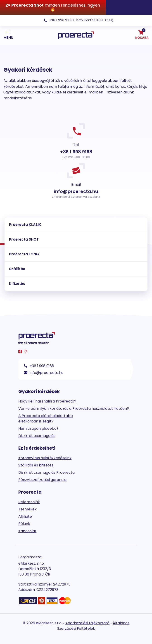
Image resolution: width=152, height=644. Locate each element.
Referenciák (29, 502)
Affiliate (25, 516)
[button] (9, 35)
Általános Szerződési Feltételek (93, 626)
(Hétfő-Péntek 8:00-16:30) (78, 20)
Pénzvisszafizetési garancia (42, 480)
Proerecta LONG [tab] (24, 254)
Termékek (27, 509)
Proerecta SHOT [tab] (24, 239)
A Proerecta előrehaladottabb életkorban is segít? (46, 418)
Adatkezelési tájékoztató (87, 623)
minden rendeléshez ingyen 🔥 (53, 7)
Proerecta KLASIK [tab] (25, 225)
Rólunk (24, 524)
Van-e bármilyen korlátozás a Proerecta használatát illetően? (74, 409)
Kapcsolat (27, 531)
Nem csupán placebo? (38, 428)
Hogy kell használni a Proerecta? (47, 401)
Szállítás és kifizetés (36, 465)
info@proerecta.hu (44, 373)
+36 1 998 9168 (39, 366)
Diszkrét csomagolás (37, 436)
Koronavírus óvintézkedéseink (45, 458)
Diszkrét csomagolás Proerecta (46, 472)
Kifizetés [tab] (17, 284)
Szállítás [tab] (17, 269)
